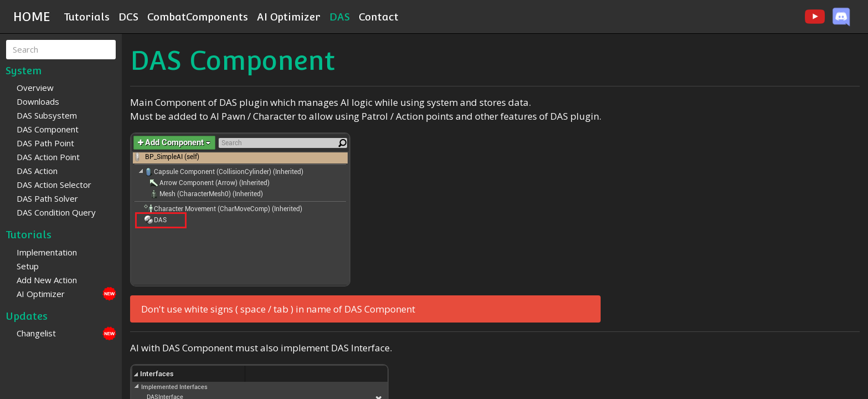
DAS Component (48, 129)
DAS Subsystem (47, 115)
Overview (35, 88)
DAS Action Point (48, 157)
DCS (128, 17)
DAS (340, 17)
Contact (379, 17)
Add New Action (47, 280)
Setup (28, 266)
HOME (32, 17)
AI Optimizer (289, 17)
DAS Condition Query (56, 212)
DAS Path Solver (47, 198)
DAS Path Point (45, 143)
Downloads (38, 101)
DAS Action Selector (54, 185)
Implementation (47, 252)
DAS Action (37, 171)
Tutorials (87, 17)
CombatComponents (198, 17)
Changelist (36, 333)
